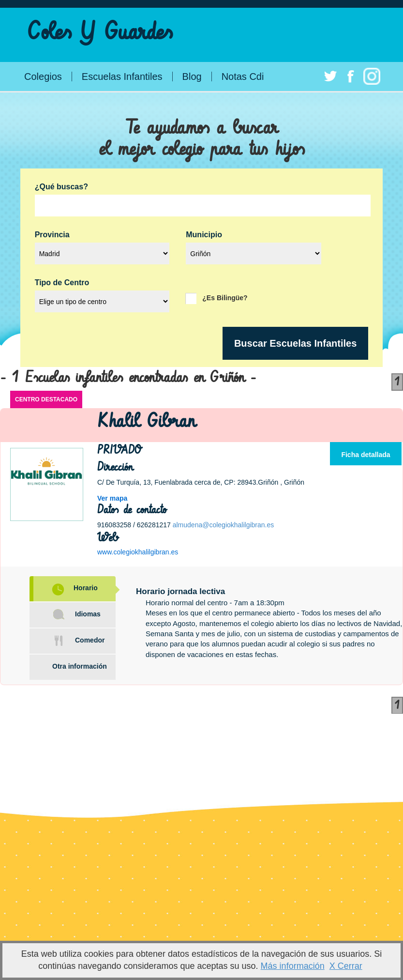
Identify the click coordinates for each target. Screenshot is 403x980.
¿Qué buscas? (61, 187)
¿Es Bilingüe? (225, 298)
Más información (293, 966)
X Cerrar (346, 966)
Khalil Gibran (146, 421)
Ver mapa (112, 498)
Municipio (204, 235)
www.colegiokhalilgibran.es (138, 552)
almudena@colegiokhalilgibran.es (224, 525)
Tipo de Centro (62, 283)
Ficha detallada (366, 455)
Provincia (52, 235)
